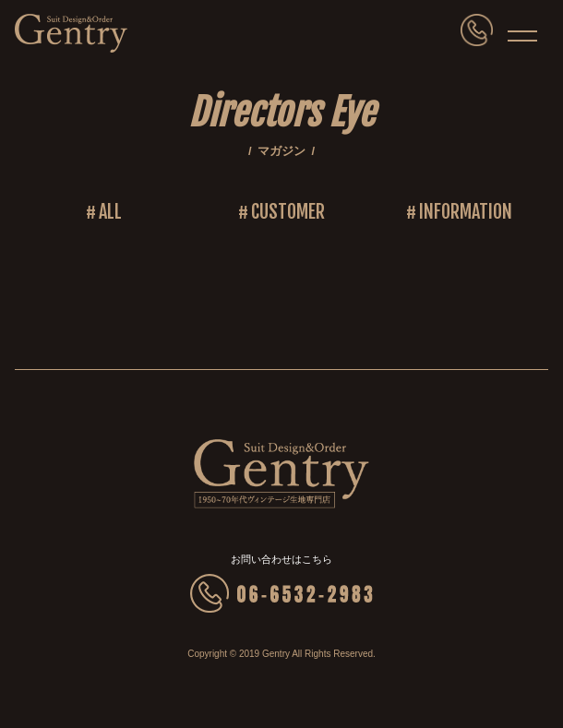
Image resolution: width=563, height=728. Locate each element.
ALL (110, 212)
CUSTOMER (288, 212)
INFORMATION (466, 212)
